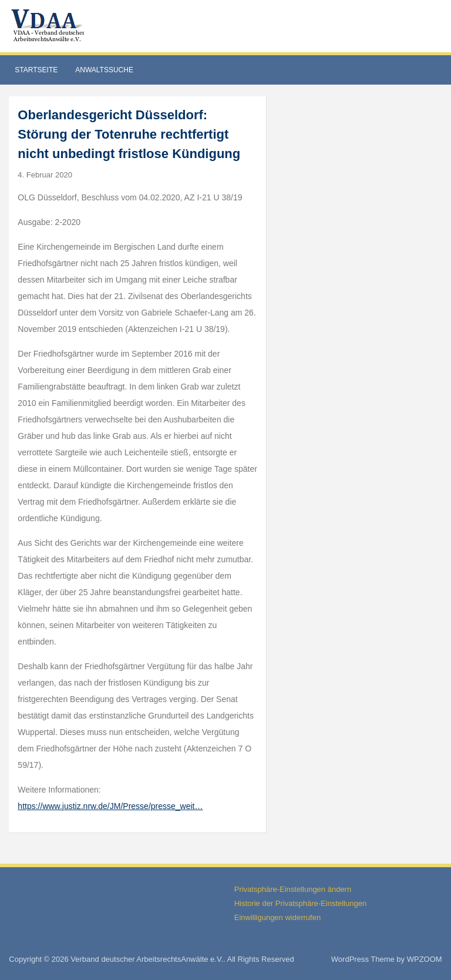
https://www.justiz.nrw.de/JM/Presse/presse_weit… (110, 806)
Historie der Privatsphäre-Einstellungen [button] (300, 903)
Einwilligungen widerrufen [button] (277, 917)
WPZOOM (425, 959)
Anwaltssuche (104, 70)
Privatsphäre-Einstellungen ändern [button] (293, 889)
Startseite (36, 70)
